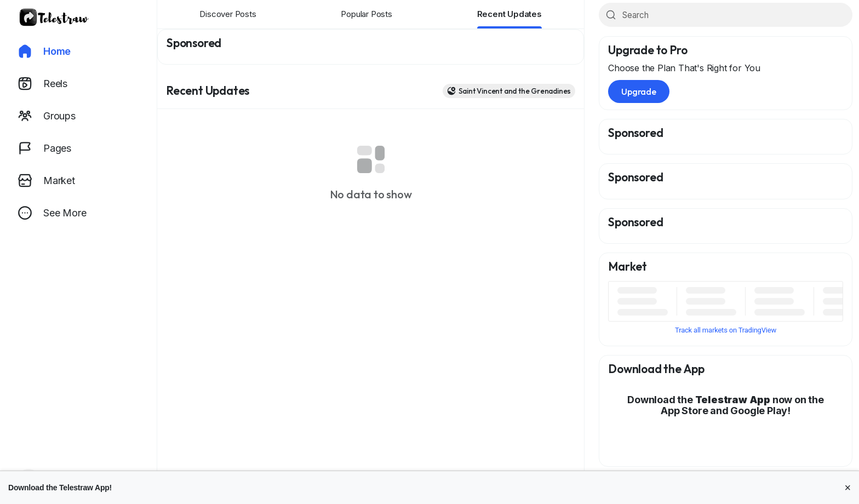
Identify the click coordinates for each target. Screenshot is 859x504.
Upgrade (639, 91)
